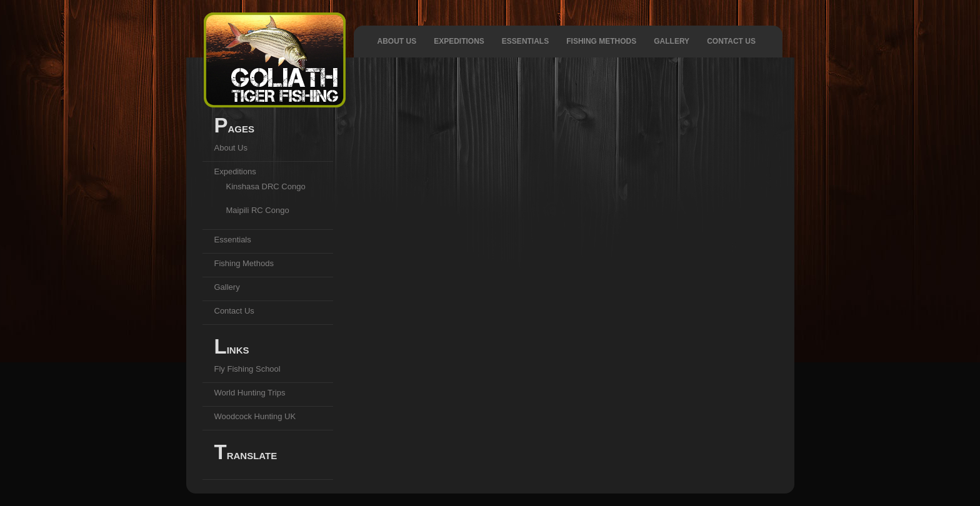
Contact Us (731, 41)
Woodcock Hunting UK (255, 416)
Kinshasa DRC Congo (266, 186)
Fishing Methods (601, 41)
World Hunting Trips (250, 393)
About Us (397, 41)
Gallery (672, 41)
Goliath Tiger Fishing (275, 60)
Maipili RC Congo (258, 210)
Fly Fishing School (247, 369)
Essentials (525, 41)
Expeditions (459, 41)
